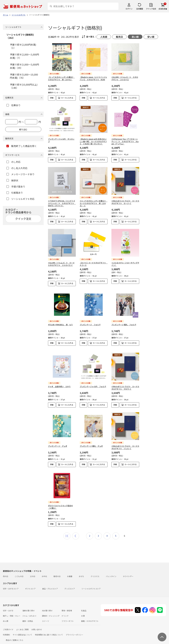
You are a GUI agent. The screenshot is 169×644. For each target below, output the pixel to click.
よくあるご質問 (22, 627)
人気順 (104, 37)
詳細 (52, 98)
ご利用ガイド (8, 627)
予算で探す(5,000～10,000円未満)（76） (24, 76)
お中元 (44, 574)
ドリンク (65, 613)
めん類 (6, 619)
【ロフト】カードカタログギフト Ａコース (94, 264)
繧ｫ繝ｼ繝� (163, 9)
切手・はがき (8, 608)
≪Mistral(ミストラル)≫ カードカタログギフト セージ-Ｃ (125, 202)
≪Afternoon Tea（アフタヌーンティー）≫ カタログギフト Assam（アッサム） (125, 141)
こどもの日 (19, 574)
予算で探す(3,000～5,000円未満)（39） (24, 66)
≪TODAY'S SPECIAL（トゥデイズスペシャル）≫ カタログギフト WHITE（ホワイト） (62, 203)
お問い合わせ (37, 627)
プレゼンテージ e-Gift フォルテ (93, 384)
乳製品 (84, 608)
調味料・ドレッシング (51, 613)
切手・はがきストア (11, 586)
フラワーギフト (68, 619)
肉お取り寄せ (47, 608)
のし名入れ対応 (17, 168)
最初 (67, 534)
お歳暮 (70, 574)
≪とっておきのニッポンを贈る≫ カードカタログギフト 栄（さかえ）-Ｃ (94, 203)
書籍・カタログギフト (90, 619)
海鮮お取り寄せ (29, 608)
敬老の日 (57, 574)
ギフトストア (30, 586)
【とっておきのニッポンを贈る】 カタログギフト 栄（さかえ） (61, 78)
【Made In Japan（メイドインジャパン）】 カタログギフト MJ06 (93, 78)
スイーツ (46, 619)
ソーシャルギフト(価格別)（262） (20, 36)
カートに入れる (67, 98)
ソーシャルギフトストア (91, 586)
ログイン (129, 9)
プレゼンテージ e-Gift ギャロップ (61, 140)
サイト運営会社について (22, 632)
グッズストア (70, 586)
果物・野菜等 (67, 608)
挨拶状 (12, 180)
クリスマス (95, 574)
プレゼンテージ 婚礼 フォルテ (124, 325)
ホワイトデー (128, 574)
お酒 (83, 613)
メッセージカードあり (20, 174)
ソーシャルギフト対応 (20, 199)
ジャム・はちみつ (29, 613)
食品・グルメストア (50, 586)
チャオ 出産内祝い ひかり (59, 384)
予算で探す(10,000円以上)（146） (24, 86)
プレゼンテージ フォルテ (90, 325)
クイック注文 (151, 9)
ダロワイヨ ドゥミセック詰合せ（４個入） (60, 504)
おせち (81, 574)
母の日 (6, 574)
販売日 (119, 37)
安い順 (151, 37)
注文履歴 (139, 9)
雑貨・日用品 (28, 619)
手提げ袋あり (16, 186)
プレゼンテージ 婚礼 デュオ (91, 444)
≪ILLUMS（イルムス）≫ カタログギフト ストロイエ (125, 78)
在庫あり (13, 105)
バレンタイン (111, 574)
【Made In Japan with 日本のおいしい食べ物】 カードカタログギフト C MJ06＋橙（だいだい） (93, 141)
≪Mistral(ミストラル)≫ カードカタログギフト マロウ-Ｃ (125, 385)
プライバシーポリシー (74, 632)
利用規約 (6, 632)
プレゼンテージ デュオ (58, 444)
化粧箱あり (15, 193)
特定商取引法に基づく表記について (49, 632)
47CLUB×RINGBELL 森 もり (60, 325)
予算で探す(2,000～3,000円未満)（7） (24, 56)
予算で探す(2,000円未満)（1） (23, 46)
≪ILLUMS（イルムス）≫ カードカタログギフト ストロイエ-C (61, 264)
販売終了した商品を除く (22, 146)
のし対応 (13, 162)
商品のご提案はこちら (15, 638)
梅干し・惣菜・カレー (12, 613)
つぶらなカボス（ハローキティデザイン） (125, 264)
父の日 (33, 574)
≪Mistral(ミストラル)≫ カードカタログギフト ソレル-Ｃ (125, 445)
